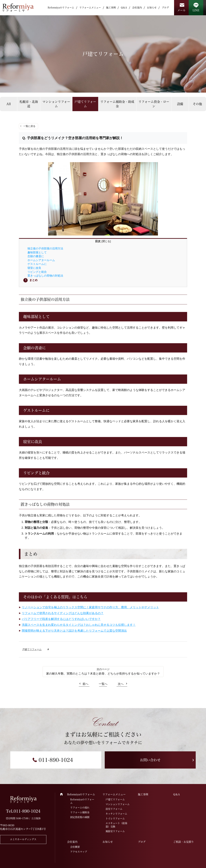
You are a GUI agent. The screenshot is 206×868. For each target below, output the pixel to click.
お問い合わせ (150, 760)
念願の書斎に (36, 256)
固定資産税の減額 (80, 817)
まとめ (33, 280)
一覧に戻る (29, 126)
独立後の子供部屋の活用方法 (45, 248)
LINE (196, 10)
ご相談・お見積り (184, 842)
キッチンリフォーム (116, 814)
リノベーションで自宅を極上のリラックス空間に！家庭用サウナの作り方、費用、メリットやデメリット (90, 607)
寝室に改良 (34, 268)
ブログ (165, 8)
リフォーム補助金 (80, 812)
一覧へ (103, 684)
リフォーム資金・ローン (154, 104)
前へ (85, 684)
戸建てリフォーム (85, 104)
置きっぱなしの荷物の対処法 (45, 276)
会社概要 (75, 847)
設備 (180, 104)
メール (181, 10)
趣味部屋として (37, 252)
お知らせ (152, 8)
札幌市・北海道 (29, 104)
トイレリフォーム (115, 819)
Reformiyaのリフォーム (61, 8)
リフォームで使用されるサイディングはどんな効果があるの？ (63, 613)
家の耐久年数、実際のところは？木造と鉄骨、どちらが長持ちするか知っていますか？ (103, 674)
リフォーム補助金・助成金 (117, 104)
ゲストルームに (37, 264)
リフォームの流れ (80, 808)
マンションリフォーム (56, 104)
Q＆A (124, 8)
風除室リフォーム (115, 831)
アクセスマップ (79, 852)
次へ (121, 684)
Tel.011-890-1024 (23, 811)
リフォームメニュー (90, 8)
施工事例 (111, 8)
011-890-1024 (56, 760)
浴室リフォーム (114, 809)
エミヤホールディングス (23, 839)
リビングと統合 (37, 272)
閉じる (106, 241)
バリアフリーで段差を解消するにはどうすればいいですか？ (61, 619)
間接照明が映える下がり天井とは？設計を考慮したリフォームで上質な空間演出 (74, 631)
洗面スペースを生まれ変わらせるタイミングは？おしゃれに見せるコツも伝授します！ (79, 625)
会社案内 (137, 8)
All (9, 104)
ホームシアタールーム (41, 260)
